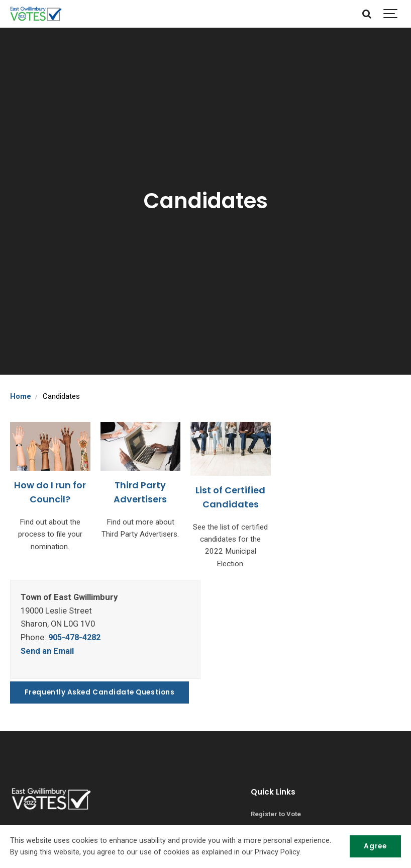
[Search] (367, 14)
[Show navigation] (391, 14)
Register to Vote (276, 813)
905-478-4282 (77, 637)
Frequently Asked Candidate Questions (100, 691)
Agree (375, 846)
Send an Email (47, 650)
